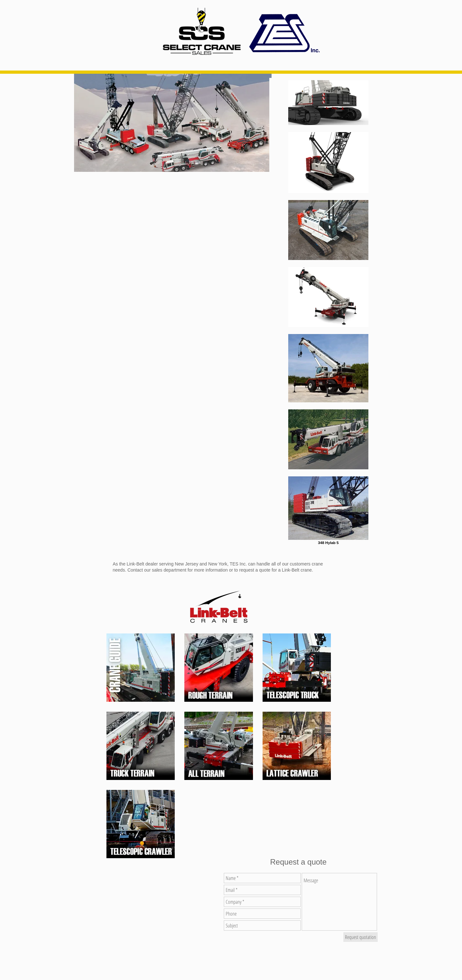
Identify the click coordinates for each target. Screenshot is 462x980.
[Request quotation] (361, 937)
